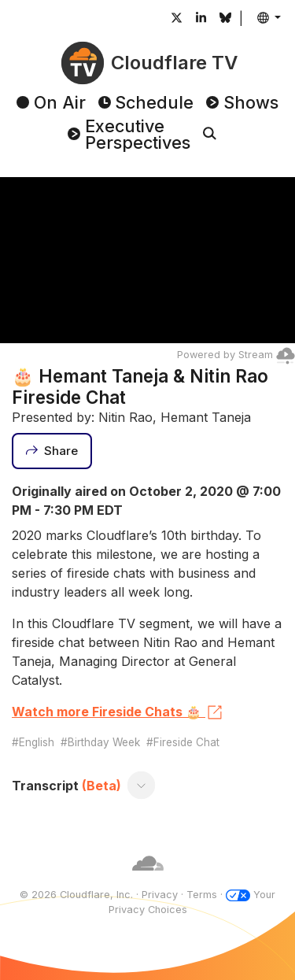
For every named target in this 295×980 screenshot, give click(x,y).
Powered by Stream (236, 355)
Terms (202, 895)
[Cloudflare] (148, 880)
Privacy (160, 895)
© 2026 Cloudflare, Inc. (76, 895)
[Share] (52, 451)
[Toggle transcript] (142, 786)
